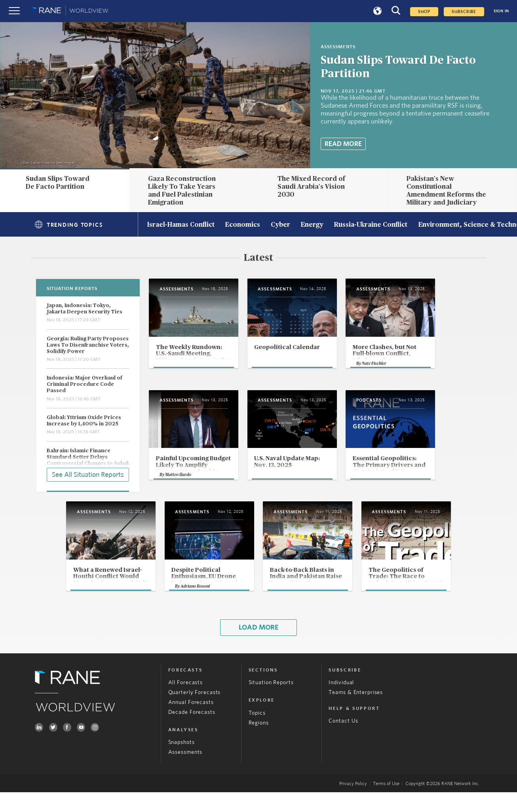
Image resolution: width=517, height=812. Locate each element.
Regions (259, 743)
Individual (341, 703)
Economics (242, 225)
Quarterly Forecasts (195, 712)
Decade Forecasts (192, 732)
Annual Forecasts (191, 722)
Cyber (280, 225)
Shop (424, 12)
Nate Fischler (405, 378)
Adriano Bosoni (181, 605)
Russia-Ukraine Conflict (371, 225)
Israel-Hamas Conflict (181, 225)
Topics (257, 733)
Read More (343, 144)
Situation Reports (271, 703)
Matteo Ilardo (179, 492)
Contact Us (343, 741)
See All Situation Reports (88, 474)
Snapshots (182, 763)
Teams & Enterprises (356, 712)
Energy (312, 225)
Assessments (185, 772)
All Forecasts (185, 703)
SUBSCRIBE (464, 12)
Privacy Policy (353, 803)
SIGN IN (501, 11)
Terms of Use (386, 803)
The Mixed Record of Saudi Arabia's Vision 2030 (311, 187)
